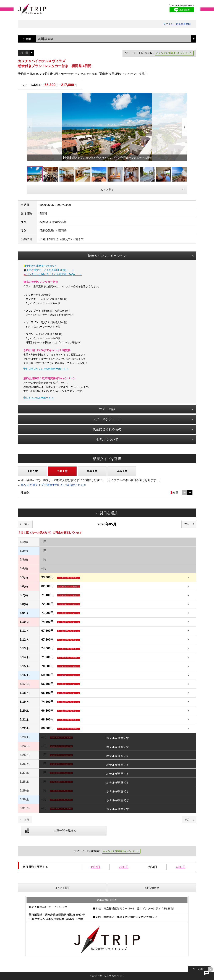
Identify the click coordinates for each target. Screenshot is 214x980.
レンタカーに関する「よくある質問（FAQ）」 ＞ (54, 274)
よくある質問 (62, 888)
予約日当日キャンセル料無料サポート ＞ (46, 369)
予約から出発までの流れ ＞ (42, 266)
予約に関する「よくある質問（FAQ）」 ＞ (50, 270)
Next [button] (184, 127)
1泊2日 (95, 867)
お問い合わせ (152, 888)
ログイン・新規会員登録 (177, 24)
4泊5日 (181, 867)
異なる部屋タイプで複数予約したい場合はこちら (52, 485)
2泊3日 (124, 867)
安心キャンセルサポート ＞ (39, 398)
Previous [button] (30, 127)
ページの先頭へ (201, 969)
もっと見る (107, 190)
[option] (107, 127)
